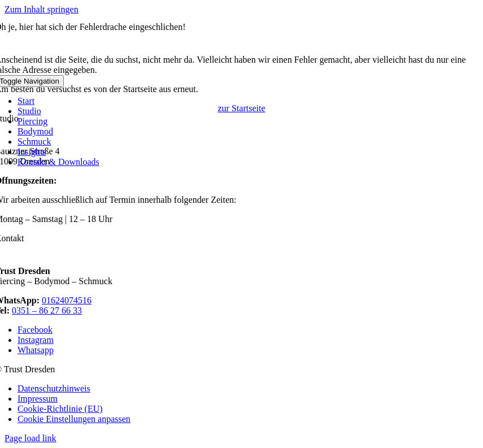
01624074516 (67, 300)
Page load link (31, 438)
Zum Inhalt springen (42, 9)
